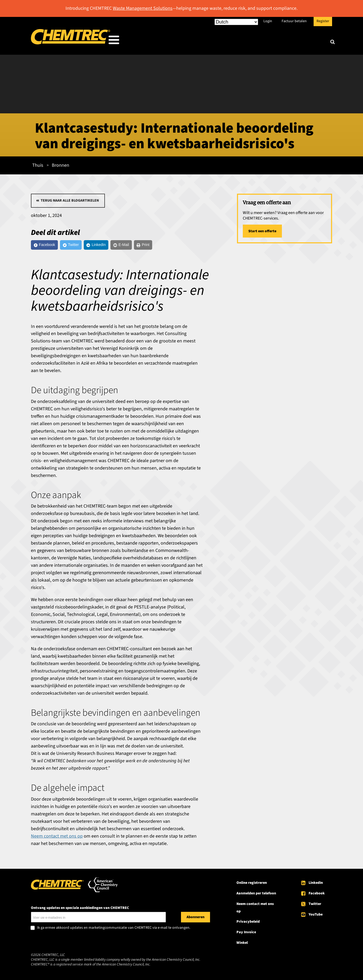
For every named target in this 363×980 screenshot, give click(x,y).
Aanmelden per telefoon (256, 894)
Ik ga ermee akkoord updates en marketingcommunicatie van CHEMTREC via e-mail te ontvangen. (114, 929)
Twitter (315, 905)
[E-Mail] (145, 245)
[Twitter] (82, 245)
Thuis (38, 164)
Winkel (242, 944)
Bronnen (261, 41)
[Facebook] (48, 245)
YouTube (316, 916)
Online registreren (252, 884)
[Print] (173, 245)
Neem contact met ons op (57, 837)
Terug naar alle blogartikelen (70, 199)
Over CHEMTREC (301, 41)
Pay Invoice (246, 933)
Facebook (317, 894)
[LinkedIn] (113, 245)
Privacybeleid (248, 923)
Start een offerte (262, 230)
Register (323, 21)
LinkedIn (316, 884)
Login (268, 21)
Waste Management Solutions (143, 8)
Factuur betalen (294, 21)
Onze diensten (222, 41)
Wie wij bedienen (175, 41)
